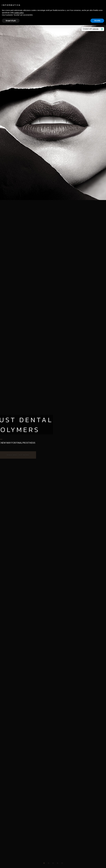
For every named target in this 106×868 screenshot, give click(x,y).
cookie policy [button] (19, 13)
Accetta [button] (97, 21)
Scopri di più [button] (11, 21)
